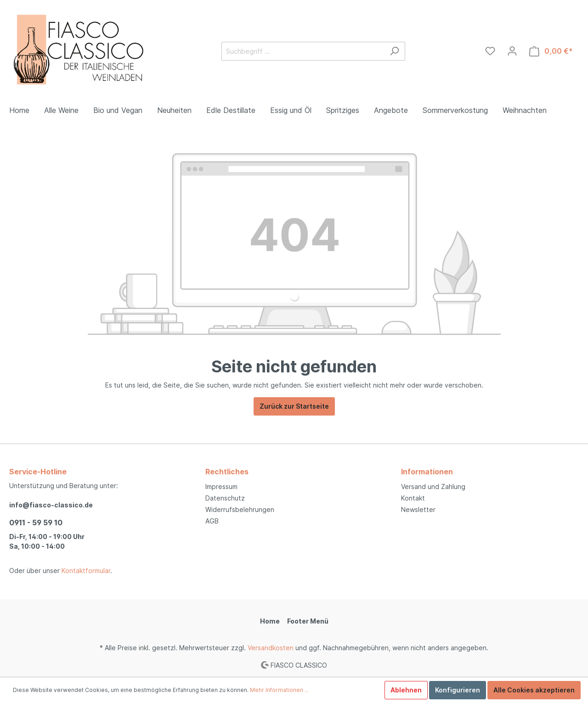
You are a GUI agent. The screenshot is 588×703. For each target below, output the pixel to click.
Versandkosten (271, 648)
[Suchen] (394, 51)
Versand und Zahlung (433, 486)
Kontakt (413, 498)
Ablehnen (406, 690)
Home (270, 621)
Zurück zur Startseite (294, 406)
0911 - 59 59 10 (36, 523)
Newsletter (418, 509)
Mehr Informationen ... (279, 690)
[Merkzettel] (490, 51)
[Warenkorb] (551, 51)
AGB (212, 521)
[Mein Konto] (512, 51)
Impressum (221, 486)
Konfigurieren (458, 690)
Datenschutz (225, 498)
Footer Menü (308, 621)
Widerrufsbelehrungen (240, 509)
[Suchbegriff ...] (303, 51)
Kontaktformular (86, 571)
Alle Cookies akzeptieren (534, 690)
